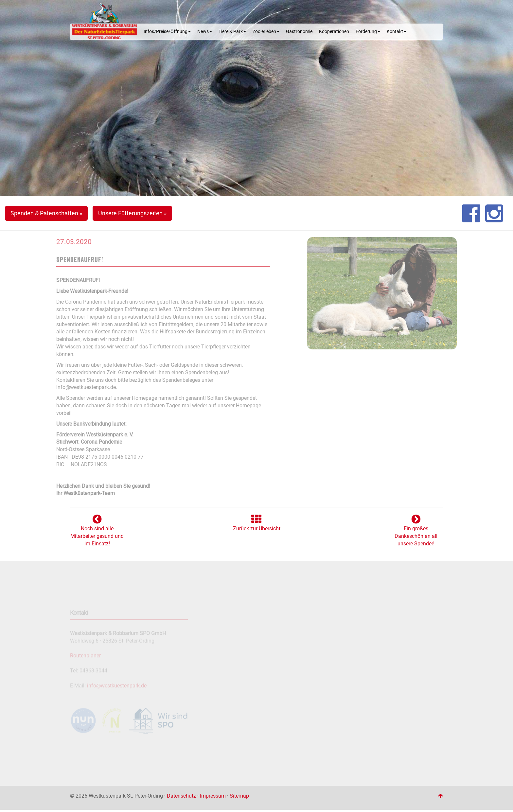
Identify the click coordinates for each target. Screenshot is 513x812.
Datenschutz (181, 796)
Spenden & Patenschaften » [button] (46, 213)
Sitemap (239, 796)
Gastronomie (299, 32)
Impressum (213, 796)
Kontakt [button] (397, 32)
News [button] (205, 32)
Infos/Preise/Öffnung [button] (167, 32)
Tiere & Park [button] (232, 32)
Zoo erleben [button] (266, 32)
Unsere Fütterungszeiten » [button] (132, 213)
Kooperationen (334, 32)
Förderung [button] (368, 32)
